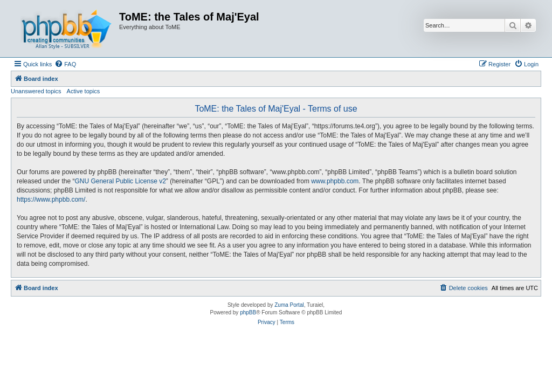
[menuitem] (65, 64)
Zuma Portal (289, 305)
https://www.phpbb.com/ (51, 200)
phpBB (248, 312)
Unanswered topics (36, 91)
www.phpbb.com (335, 181)
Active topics (84, 91)
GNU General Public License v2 (120, 181)
